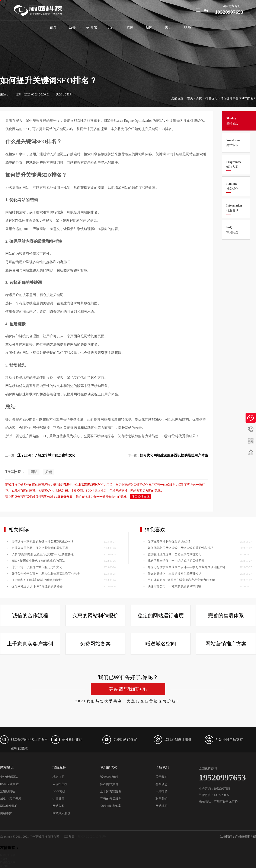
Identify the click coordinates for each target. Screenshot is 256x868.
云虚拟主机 (60, 784)
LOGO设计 (60, 791)
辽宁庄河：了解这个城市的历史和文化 (46, 455)
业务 (72, 27)
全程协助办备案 (111, 806)
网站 (34, 472)
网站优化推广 (9, 806)
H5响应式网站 (9, 784)
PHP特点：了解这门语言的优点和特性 (37, 625)
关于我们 (161, 777)
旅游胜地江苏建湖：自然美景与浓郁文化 (175, 599)
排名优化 (211, 98)
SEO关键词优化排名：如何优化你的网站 (38, 606)
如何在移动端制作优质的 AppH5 (169, 587)
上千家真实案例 (111, 791)
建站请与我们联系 (128, 852)
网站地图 (161, 806)
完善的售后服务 (111, 799)
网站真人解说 (61, 813)
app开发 (91, 27)
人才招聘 (161, 791)
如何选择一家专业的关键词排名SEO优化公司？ (43, 587)
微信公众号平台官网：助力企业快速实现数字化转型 (46, 619)
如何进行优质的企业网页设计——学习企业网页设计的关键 (186, 612)
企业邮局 (58, 799)
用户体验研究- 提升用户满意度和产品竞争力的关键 (181, 625)
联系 (188, 27)
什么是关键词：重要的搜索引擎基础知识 (175, 619)
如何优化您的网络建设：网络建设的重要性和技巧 (180, 593)
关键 (48, 472)
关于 (168, 27)
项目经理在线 (141, 497)
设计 (111, 27)
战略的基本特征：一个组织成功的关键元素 (176, 606)
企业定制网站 (9, 777)
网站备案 (58, 806)
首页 (53, 27)
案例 (130, 27)
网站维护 (6, 813)
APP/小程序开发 (11, 799)
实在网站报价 (109, 784)
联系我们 (161, 799)
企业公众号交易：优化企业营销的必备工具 (40, 593)
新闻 (149, 27)
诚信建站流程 (109, 777)
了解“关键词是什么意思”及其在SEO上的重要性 (43, 599)
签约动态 (161, 784)
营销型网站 (7, 791)
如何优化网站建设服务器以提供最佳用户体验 (174, 455)
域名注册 (58, 777)
